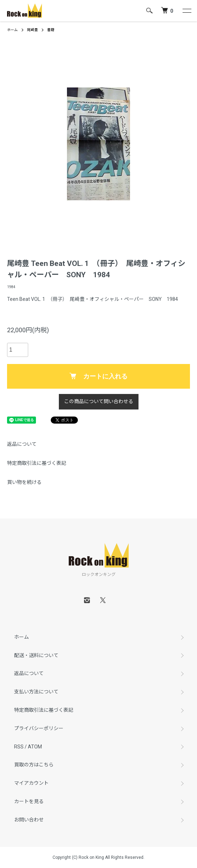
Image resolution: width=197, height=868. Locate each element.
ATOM (35, 747)
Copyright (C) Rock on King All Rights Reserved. (98, 857)
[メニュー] (186, 11)
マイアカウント (31, 783)
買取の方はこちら (34, 765)
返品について (22, 444)
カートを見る (29, 801)
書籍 (51, 30)
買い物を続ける (24, 482)
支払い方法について (36, 692)
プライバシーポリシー (39, 728)
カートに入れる (98, 376)
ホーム (12, 30)
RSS (19, 747)
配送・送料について (36, 655)
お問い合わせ (29, 820)
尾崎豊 (32, 30)
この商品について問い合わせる (99, 401)
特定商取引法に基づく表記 (37, 463)
